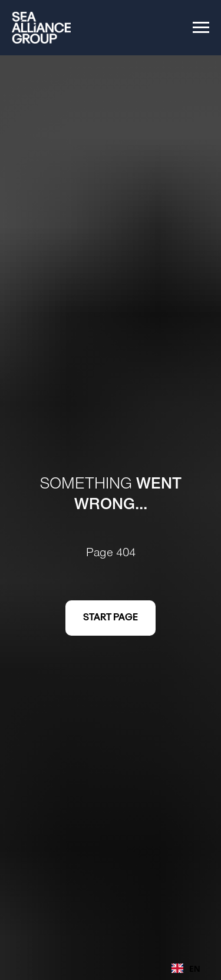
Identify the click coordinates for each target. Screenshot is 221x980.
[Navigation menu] (201, 28)
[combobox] (186, 968)
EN (186, 969)
